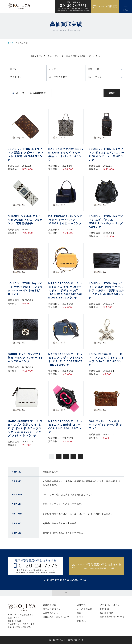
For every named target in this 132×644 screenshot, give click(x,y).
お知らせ (81, 613)
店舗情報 (81, 605)
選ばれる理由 (50, 605)
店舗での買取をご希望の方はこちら (67, 580)
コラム (80, 617)
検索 (112, 93)
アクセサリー (27, 77)
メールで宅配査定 (105, 6)
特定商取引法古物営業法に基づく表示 (112, 615)
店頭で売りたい (51, 613)
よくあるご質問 (85, 609)
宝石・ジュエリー (105, 77)
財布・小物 (105, 69)
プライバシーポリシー (111, 605)
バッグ (66, 69)
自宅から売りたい (52, 609)
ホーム (11, 43)
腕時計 (27, 69)
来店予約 (81, 621)
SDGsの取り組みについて (56, 617)
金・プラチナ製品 (66, 77)
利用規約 (104, 609)
